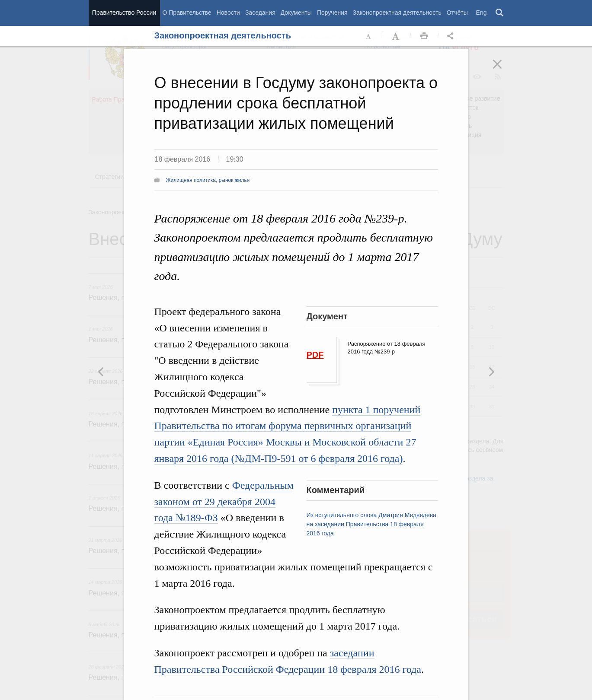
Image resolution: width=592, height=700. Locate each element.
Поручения (332, 13)
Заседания (260, 13)
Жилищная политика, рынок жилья (208, 180)
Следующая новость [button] (101, 372)
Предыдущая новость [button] (491, 372)
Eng (482, 13)
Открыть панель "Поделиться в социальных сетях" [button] (452, 36)
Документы (296, 13)
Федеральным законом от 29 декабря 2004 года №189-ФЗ (224, 502)
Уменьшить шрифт (369, 36)
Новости (228, 13)
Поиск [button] (500, 13)
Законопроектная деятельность (397, 13)
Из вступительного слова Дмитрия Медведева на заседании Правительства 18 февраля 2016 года (371, 524)
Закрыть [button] (503, 70)
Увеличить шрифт (397, 36)
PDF (315, 355)
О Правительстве (187, 13)
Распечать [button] (424, 36)
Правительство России (124, 13)
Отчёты (457, 13)
